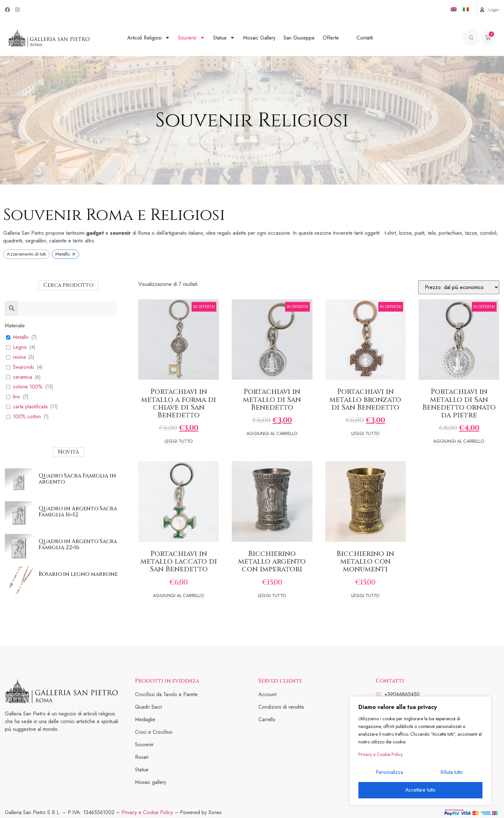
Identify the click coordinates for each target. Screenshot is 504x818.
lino (17, 397)
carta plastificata (30, 407)
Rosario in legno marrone (78, 574)
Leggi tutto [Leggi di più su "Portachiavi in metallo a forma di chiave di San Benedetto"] (179, 442)
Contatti (365, 38)
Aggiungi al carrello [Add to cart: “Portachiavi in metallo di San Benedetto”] (272, 434)
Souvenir (192, 38)
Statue (224, 38)
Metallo (21, 337)
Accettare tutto (420, 790)
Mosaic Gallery (259, 38)
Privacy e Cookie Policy (381, 757)
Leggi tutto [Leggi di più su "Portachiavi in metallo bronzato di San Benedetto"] (365, 434)
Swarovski (23, 367)
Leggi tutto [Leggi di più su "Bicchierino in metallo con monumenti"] (365, 596)
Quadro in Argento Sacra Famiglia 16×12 (78, 512)
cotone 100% (28, 387)
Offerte (331, 38)
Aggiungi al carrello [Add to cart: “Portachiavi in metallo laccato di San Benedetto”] (179, 596)
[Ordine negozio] (459, 287)
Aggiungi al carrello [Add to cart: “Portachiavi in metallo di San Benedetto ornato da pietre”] (459, 442)
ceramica (22, 377)
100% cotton (27, 417)
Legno (20, 347)
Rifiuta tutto (451, 774)
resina (19, 357)
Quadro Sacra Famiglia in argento (77, 479)
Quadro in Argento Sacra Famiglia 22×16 (78, 544)
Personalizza (389, 774)
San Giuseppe (299, 38)
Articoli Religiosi (149, 38)
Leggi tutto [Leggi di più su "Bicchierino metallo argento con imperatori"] (272, 596)
